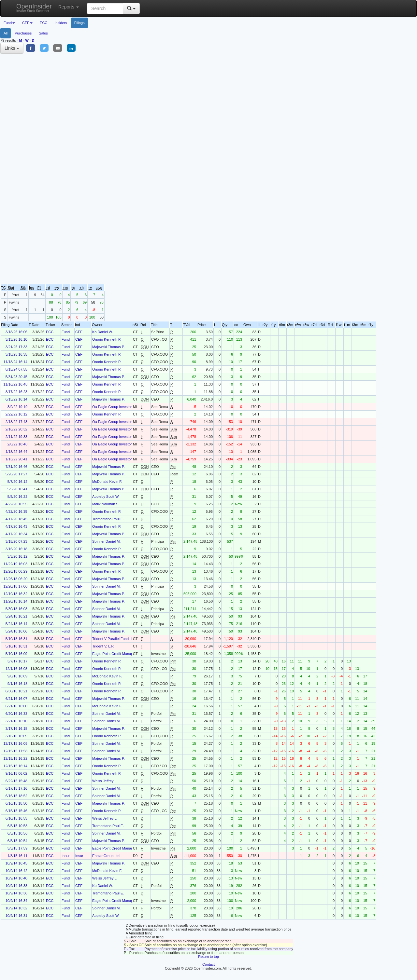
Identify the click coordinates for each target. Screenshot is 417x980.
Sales (43, 33)
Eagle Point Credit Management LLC (121, 654)
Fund (66, 332)
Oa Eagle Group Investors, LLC (117, 407)
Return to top (208, 957)
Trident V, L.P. (103, 646)
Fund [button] (9, 23)
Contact (208, 964)
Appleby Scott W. (106, 497)
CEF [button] (27, 23)
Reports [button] (69, 7)
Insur (65, 856)
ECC (43, 23)
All (6, 33)
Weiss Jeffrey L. (105, 781)
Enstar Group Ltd (106, 856)
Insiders (61, 23)
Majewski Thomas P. (108, 347)
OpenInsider (34, 8)
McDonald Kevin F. (107, 482)
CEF (79, 332)
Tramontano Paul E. (108, 519)
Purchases (23, 33)
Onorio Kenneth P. (107, 339)
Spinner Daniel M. (106, 541)
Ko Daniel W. (103, 332)
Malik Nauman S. (106, 504)
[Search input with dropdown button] (105, 8)
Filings (79, 23)
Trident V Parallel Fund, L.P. (114, 639)
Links (12, 48)
